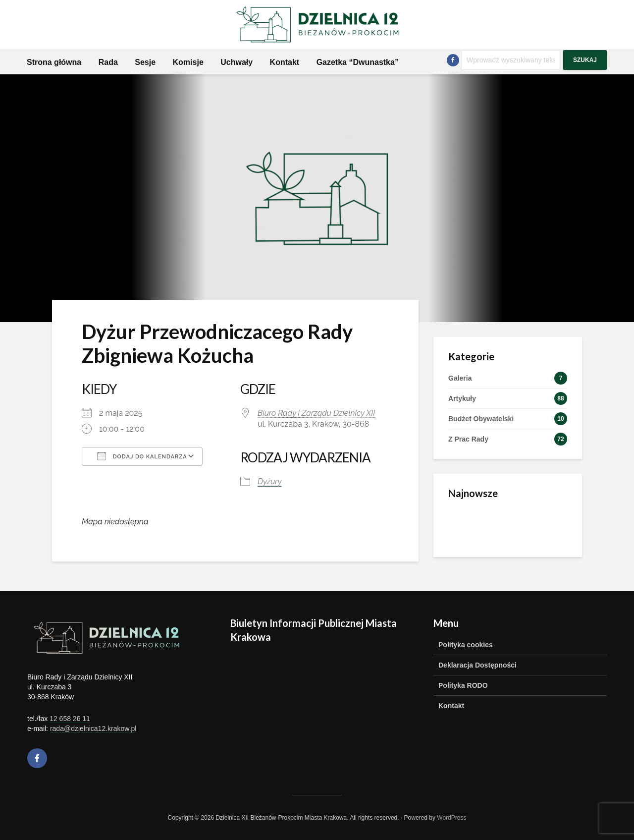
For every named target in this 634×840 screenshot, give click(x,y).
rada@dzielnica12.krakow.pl (93, 728)
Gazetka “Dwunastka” (358, 62)
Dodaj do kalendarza (142, 456)
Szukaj (585, 60)
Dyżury (270, 481)
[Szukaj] (511, 60)
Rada (108, 62)
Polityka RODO (463, 685)
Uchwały (237, 62)
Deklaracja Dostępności (477, 665)
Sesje (145, 62)
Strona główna (54, 62)
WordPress (451, 818)
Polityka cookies (466, 645)
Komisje (188, 62)
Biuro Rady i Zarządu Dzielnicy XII (316, 413)
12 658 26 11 (70, 719)
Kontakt (285, 62)
